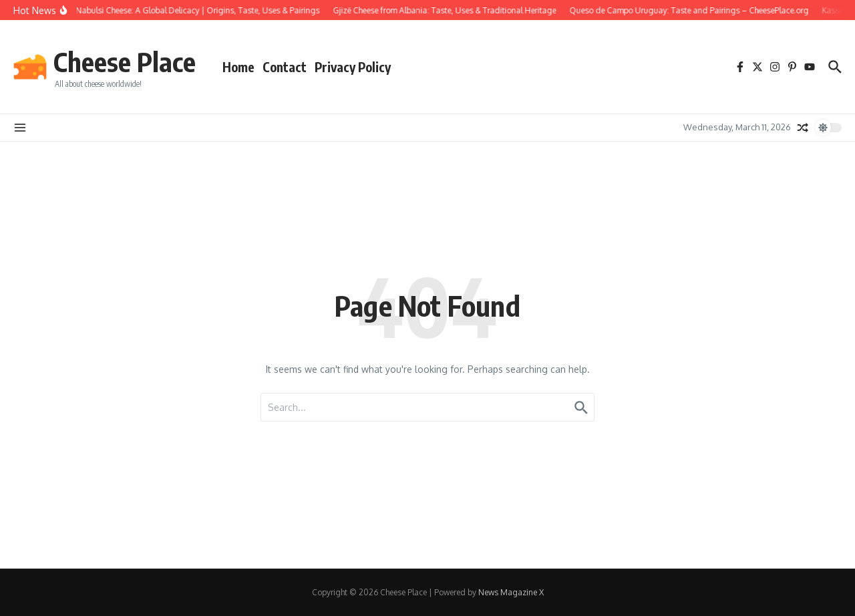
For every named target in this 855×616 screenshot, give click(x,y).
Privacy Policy (353, 67)
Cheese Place (125, 61)
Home (238, 67)
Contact (285, 67)
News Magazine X (511, 592)
